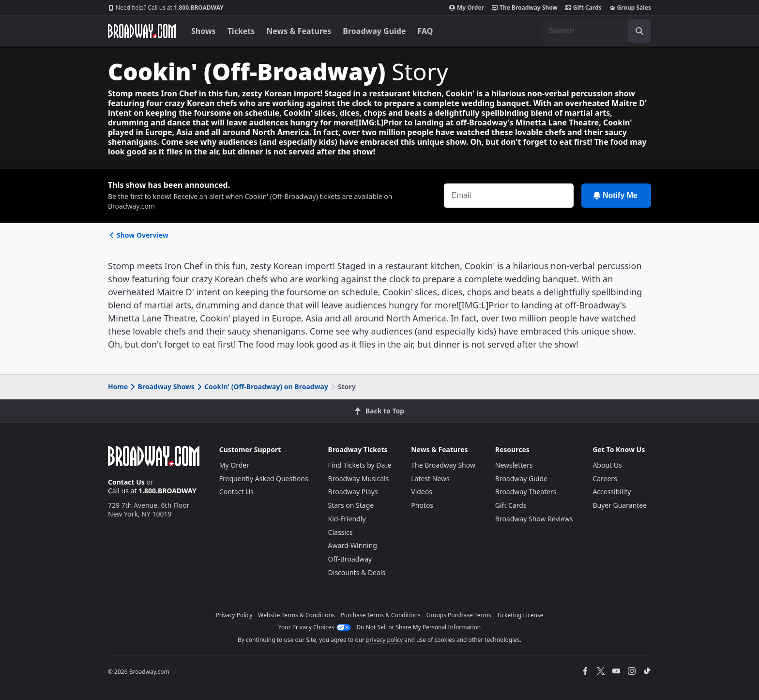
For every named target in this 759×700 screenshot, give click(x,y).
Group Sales (630, 8)
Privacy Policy (234, 615)
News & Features (299, 31)
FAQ (425, 31)
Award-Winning (353, 545)
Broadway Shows (162, 387)
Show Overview (138, 235)
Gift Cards (584, 8)
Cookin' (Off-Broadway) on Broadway (262, 387)
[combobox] (596, 31)
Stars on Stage (351, 505)
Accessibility (612, 492)
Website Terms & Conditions (296, 615)
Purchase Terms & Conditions (381, 615)
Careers (605, 479)
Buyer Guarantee (620, 505)
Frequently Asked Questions (264, 479)
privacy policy (384, 640)
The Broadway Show (525, 8)
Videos (422, 492)
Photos (422, 505)
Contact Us (126, 482)
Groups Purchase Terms (459, 615)
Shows (204, 31)
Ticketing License (520, 615)
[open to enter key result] (639, 31)
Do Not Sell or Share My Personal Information (419, 627)
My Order (467, 8)
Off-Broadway (350, 559)
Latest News (430, 479)
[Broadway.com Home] (142, 31)
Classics (341, 532)
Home (118, 387)
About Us (607, 465)
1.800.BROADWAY (166, 8)
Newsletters (514, 465)
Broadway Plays (353, 492)
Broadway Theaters (526, 492)
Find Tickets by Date (360, 465)
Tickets (241, 31)
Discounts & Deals (357, 572)
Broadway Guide (374, 31)
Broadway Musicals (359, 479)
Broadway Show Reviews (534, 519)
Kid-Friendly (347, 519)
